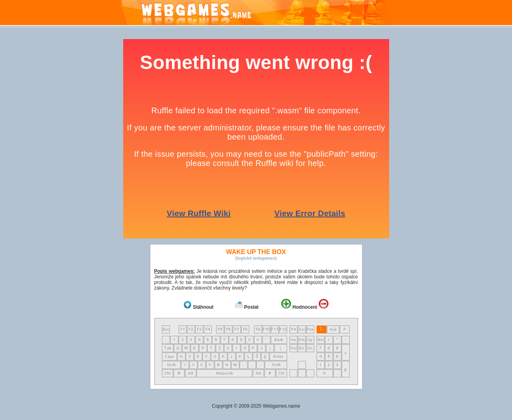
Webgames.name (282, 406)
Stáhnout (203, 307)
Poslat (251, 307)
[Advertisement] (481, 159)
